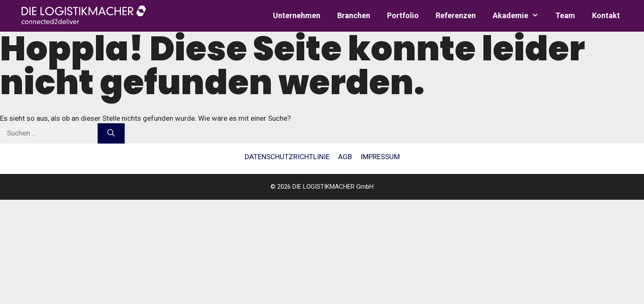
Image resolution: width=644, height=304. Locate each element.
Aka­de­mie (520, 16)
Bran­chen (354, 15)
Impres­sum (380, 157)
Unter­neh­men (297, 15)
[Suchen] (111, 133)
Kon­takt (606, 15)
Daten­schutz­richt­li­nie (287, 157)
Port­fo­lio (403, 15)
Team (565, 15)
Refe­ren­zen (456, 15)
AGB (345, 157)
